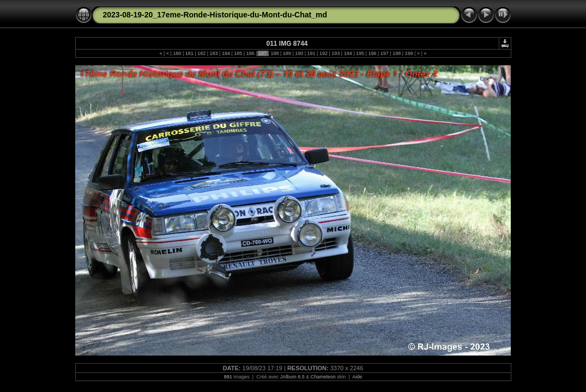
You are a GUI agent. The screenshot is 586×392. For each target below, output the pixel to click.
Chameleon (323, 377)
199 (409, 53)
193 (336, 53)
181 (189, 53)
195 (360, 53)
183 (214, 53)
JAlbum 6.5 (292, 377)
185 (238, 53)
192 (323, 53)
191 (311, 53)
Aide (357, 377)
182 (202, 53)
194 (348, 53)
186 (250, 53)
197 (384, 53)
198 (397, 53)
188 (275, 53)
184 (226, 53)
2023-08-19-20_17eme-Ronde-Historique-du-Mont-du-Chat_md (215, 15)
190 (299, 53)
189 (287, 53)
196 (372, 53)
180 (177, 53)
